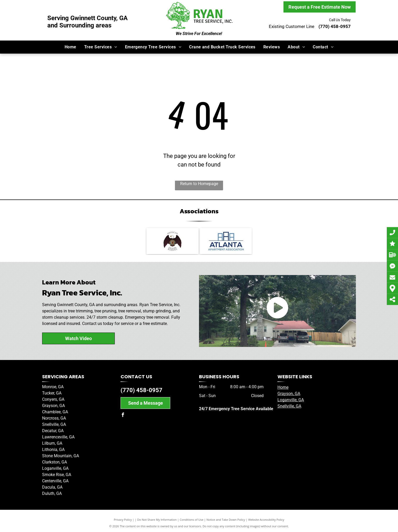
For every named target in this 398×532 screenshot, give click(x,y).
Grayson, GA (289, 394)
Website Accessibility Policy (266, 520)
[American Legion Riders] (172, 241)
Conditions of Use (192, 520)
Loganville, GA (291, 400)
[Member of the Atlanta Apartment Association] (226, 241)
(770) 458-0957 (141, 390)
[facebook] (123, 416)
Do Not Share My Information (157, 520)
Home (283, 387)
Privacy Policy (123, 520)
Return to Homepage (199, 184)
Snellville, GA (289, 406)
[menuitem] (70, 47)
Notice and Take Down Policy (226, 520)
